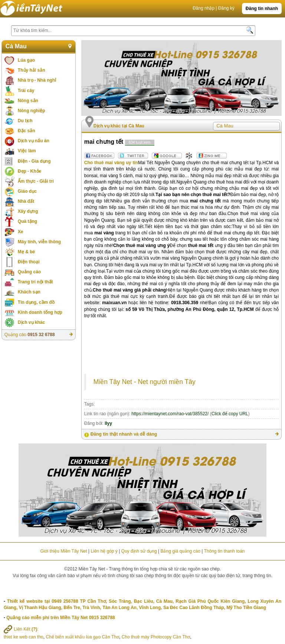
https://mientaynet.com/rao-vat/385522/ (170, 414)
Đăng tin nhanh (262, 9)
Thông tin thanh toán (224, 551)
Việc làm (27, 151)
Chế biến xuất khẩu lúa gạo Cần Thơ (82, 637)
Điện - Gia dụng (34, 161)
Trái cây (26, 91)
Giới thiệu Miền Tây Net (63, 551)
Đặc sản (27, 131)
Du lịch (25, 121)
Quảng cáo (29, 272)
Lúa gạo (26, 60)
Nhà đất (26, 201)
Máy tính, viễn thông (39, 242)
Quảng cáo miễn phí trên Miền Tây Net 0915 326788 (60, 618)
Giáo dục (27, 191)
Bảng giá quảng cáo (180, 551)
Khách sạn (29, 292)
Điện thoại (29, 262)
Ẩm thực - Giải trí (36, 181)
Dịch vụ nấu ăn (34, 141)
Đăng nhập (204, 8)
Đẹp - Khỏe (30, 171)
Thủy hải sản (32, 70)
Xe (21, 232)
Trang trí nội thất (35, 282)
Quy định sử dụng (139, 551)
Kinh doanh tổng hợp (40, 312)
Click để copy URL (230, 414)
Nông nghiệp (32, 111)
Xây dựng (28, 211)
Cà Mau (16, 46)
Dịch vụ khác (31, 322)
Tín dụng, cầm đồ (36, 302)
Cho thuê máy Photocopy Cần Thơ (156, 637)
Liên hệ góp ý (104, 551)
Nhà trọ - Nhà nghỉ (37, 80)
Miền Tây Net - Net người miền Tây (145, 382)
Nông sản (28, 101)
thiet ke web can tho (24, 637)
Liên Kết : (21, 629)
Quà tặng (27, 221)
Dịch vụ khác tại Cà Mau (119, 126)
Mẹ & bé (26, 252)
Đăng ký (226, 8)
